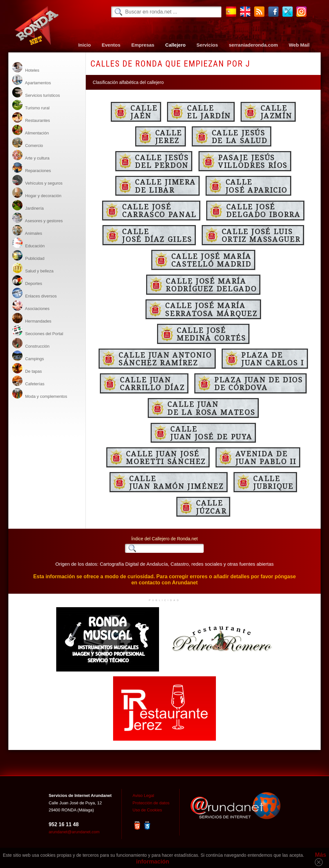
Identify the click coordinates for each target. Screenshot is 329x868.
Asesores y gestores (38, 218)
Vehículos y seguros (37, 180)
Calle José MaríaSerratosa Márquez (211, 309)
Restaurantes (31, 118)
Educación (28, 243)
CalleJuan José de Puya (211, 433)
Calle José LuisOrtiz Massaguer (261, 235)
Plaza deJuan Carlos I (273, 359)
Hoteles (26, 67)
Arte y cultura (31, 155)
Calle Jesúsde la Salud (240, 136)
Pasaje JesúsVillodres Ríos (253, 161)
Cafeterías (28, 381)
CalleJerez (169, 136)
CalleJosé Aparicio (257, 186)
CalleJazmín (276, 112)
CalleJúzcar (211, 507)
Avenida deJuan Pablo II (266, 457)
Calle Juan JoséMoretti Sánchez (166, 457)
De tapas (27, 368)
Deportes (27, 281)
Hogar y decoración (37, 193)
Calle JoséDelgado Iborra (263, 210)
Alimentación (31, 130)
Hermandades (32, 318)
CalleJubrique (273, 482)
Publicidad (28, 256)
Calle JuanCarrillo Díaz (152, 383)
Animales (27, 230)
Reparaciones (32, 168)
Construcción (31, 343)
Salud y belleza (33, 268)
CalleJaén (144, 112)
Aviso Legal (143, 795)
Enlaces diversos (35, 293)
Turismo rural (31, 105)
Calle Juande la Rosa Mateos (211, 408)
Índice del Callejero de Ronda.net (164, 539)
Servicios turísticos (36, 92)
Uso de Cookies (147, 810)
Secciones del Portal (38, 331)
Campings (28, 356)
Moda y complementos (40, 393)
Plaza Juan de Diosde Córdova (259, 383)
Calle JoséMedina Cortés (211, 334)
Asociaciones (31, 306)
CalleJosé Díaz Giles (157, 235)
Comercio (28, 143)
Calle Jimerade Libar (165, 186)
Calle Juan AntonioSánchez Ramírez (165, 359)
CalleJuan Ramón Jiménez (177, 482)
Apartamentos (32, 80)
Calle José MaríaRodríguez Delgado (211, 285)
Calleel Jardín (209, 112)
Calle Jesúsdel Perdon (162, 161)
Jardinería (28, 205)
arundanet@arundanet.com (74, 832)
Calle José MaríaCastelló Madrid (211, 260)
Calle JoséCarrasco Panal (159, 210)
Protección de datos (151, 803)
